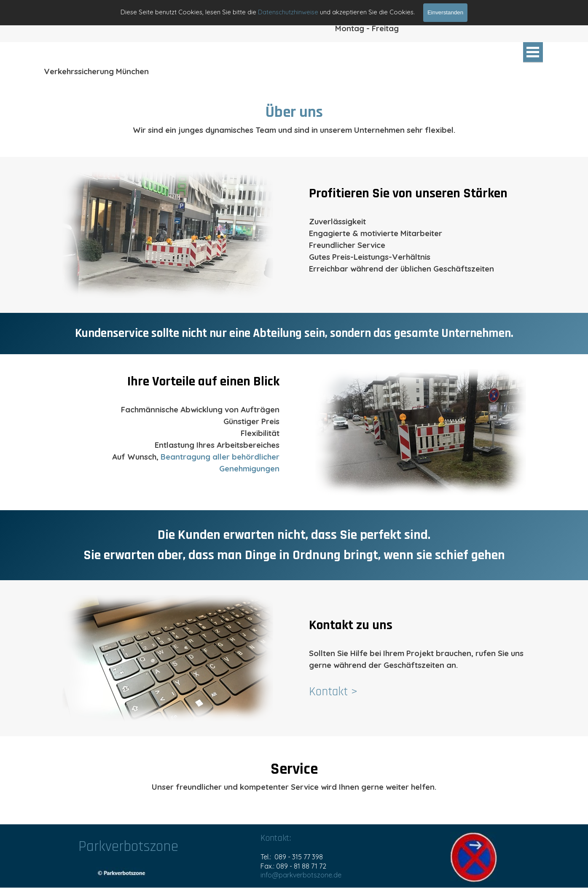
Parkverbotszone (128, 846)
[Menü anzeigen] (533, 52)
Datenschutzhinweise (288, 12)
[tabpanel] (294, 118)
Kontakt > (333, 692)
